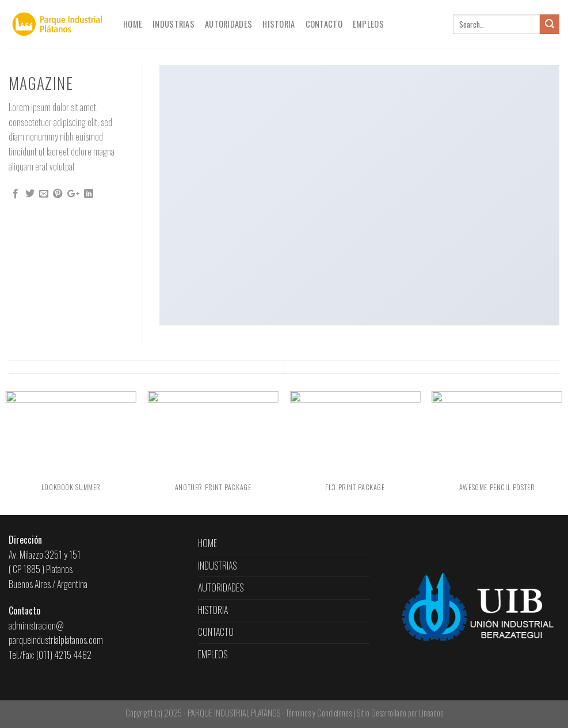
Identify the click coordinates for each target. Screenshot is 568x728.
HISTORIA (279, 24)
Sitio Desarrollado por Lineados (400, 713)
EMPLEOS (368, 24)
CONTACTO (324, 24)
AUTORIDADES (228, 24)
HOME (133, 24)
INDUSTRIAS (174, 24)
